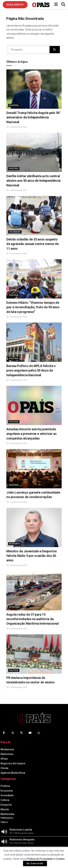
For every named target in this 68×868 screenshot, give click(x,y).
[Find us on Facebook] (4, 733)
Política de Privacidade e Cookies (46, 859)
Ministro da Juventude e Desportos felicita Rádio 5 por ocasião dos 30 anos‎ (32, 556)
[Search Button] (63, 5)
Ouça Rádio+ (15, 5)
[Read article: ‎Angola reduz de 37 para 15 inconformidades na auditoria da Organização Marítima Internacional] (34, 591)
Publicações (7, 818)
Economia (15, 607)
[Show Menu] (56, 5)
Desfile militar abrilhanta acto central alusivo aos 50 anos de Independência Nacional (33, 181)
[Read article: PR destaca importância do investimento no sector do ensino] (34, 654)
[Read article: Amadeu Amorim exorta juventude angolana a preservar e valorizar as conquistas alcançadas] (34, 405)
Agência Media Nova (13, 773)
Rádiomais (7, 754)
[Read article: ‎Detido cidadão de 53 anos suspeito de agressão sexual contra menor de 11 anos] (34, 216)
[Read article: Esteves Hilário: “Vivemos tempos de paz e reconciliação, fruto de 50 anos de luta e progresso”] (34, 279)
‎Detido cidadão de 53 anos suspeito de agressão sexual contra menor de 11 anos (33, 244)
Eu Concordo (35, 863)
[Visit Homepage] (41, 5)
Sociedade (15, 232)
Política (14, 105)
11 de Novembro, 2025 (17, 127)
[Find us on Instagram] (13, 733)
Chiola (4, 768)
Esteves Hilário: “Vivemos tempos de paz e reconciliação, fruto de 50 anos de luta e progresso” (33, 307)
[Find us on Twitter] (21, 733)
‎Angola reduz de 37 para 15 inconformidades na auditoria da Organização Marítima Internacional (33, 619)
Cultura (5, 800)
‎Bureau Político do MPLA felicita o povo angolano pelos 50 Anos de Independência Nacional (31, 370)
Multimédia (7, 814)
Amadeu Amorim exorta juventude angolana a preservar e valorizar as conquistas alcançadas (31, 434)
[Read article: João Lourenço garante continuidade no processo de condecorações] (34, 469)
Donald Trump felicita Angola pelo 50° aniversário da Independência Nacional (34, 117)
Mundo (5, 809)
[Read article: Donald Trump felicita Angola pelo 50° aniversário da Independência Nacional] (34, 89)
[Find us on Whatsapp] (39, 733)
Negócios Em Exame (13, 763)
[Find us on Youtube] (30, 733)
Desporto (15, 544)
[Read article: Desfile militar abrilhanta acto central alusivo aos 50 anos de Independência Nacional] (34, 152)
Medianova (7, 749)
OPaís (4, 759)
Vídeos (4, 822)
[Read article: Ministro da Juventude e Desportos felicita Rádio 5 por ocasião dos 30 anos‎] (34, 527)
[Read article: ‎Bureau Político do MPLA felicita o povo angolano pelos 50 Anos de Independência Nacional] (34, 342)
